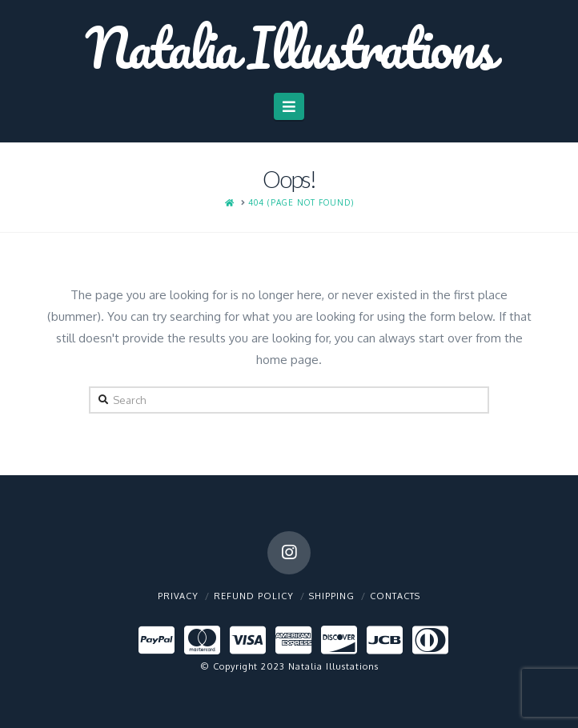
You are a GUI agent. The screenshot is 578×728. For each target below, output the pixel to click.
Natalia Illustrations (289, 47)
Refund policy (254, 596)
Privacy (178, 596)
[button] (289, 106)
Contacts (395, 596)
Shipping (332, 596)
